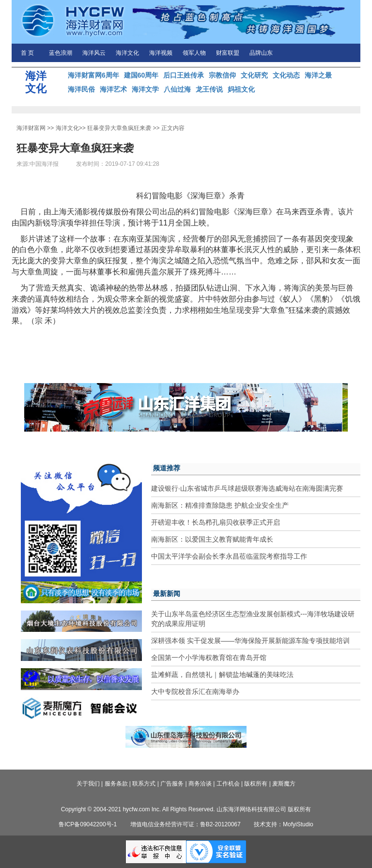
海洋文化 (127, 53)
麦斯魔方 (284, 784)
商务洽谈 (200, 784)
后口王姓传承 (184, 75)
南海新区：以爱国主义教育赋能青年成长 (212, 539)
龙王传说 (209, 89)
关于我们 (88, 784)
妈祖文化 (241, 89)
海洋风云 (94, 53)
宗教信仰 (222, 75)
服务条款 (116, 784)
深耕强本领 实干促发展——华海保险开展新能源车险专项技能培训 (250, 641)
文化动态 (286, 75)
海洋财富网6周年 (93, 75)
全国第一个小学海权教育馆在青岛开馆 (209, 658)
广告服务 (172, 784)
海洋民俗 (81, 89)
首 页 (27, 53)
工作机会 (228, 784)
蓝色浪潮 (61, 53)
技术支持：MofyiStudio (284, 824)
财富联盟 (228, 53)
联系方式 (144, 784)
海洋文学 (145, 89)
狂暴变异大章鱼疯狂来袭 (119, 128)
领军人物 (194, 53)
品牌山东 (261, 53)
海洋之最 (318, 75)
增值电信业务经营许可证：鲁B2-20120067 (186, 824)
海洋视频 (161, 53)
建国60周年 (141, 75)
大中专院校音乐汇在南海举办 (195, 691)
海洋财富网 (31, 128)
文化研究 (254, 75)
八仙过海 (177, 89)
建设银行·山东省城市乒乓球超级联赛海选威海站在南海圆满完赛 (247, 488)
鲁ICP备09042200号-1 (88, 824)
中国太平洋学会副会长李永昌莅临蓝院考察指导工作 (229, 556)
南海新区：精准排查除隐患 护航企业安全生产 (220, 505)
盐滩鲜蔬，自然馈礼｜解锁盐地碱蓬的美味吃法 (222, 675)
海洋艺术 (113, 89)
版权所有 (256, 784)
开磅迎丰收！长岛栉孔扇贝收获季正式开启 (216, 522)
